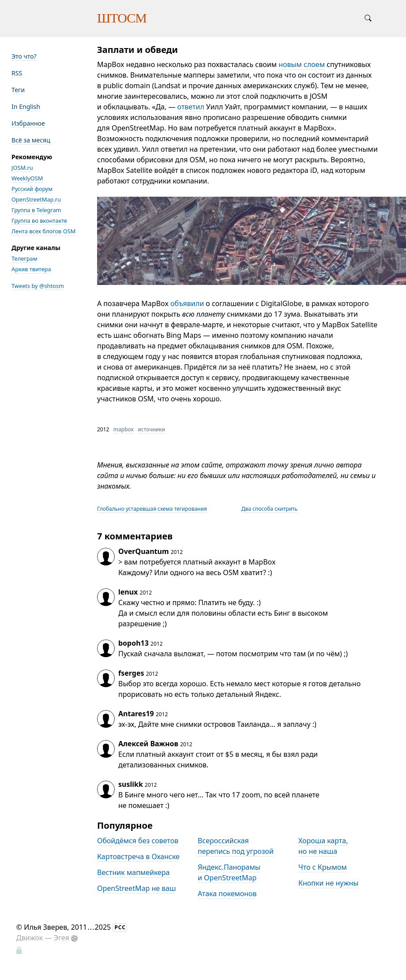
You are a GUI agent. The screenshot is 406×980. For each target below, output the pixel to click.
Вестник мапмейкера (133, 872)
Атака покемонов (227, 894)
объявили (187, 303)
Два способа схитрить (269, 509)
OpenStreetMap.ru (36, 199)
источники (151, 429)
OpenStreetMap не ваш (136, 888)
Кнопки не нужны (329, 883)
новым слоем (302, 64)
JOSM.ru (22, 168)
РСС (120, 927)
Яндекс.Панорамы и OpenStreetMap (229, 872)
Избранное (28, 123)
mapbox (124, 429)
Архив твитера (31, 269)
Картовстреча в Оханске (138, 857)
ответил (191, 107)
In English (26, 107)
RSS (17, 73)
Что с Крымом (323, 867)
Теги (18, 90)
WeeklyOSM (27, 178)
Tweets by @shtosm (38, 286)
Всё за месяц (31, 140)
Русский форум (32, 189)
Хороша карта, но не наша (323, 846)
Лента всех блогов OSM (43, 231)
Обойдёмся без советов (138, 841)
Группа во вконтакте (39, 221)
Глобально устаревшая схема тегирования (152, 509)
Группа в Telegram (36, 210)
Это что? (24, 56)
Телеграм (24, 258)
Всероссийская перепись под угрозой (236, 846)
